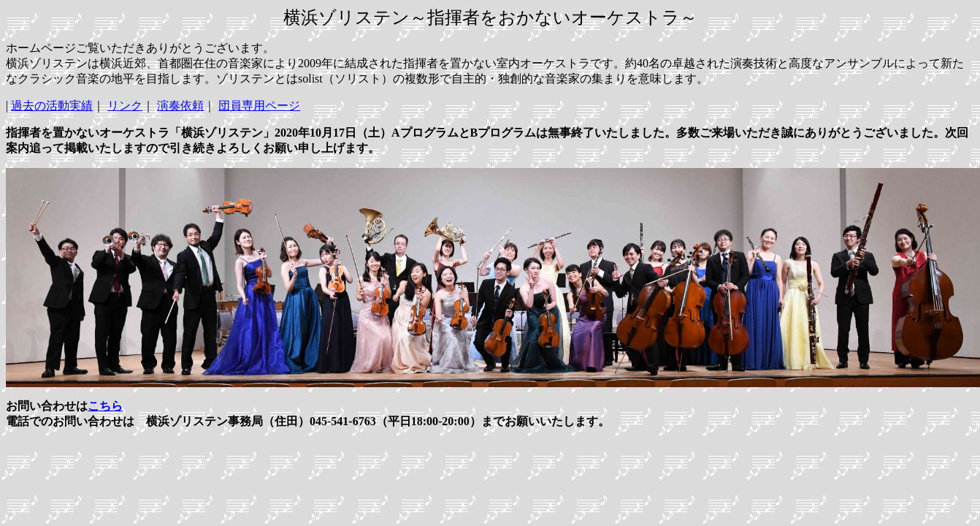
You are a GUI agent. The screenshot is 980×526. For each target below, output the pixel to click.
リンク (125, 106)
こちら (105, 406)
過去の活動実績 (52, 106)
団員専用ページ (259, 106)
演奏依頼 (180, 106)
